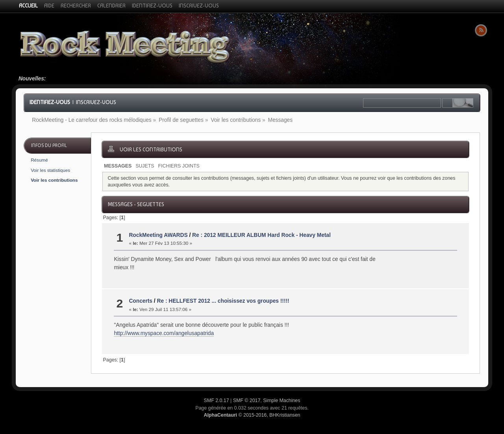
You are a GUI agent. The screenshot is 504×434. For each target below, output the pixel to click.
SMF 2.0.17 (217, 400)
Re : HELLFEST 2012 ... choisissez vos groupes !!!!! (223, 301)
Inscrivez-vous (96, 102)
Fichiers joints (179, 166)
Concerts (141, 301)
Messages (118, 166)
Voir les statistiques (50, 170)
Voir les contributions (54, 180)
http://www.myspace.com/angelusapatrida (164, 333)
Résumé (39, 160)
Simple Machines (282, 400)
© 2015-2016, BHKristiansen (252, 415)
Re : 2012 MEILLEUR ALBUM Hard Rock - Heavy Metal (261, 235)
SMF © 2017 (247, 400)
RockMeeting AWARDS (158, 235)
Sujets (145, 166)
